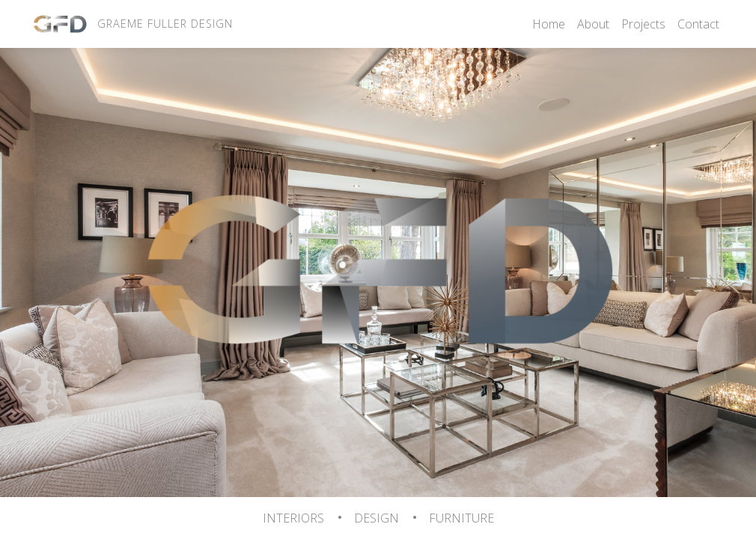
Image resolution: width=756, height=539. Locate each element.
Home (549, 24)
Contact (698, 24)
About (593, 24)
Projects (643, 24)
